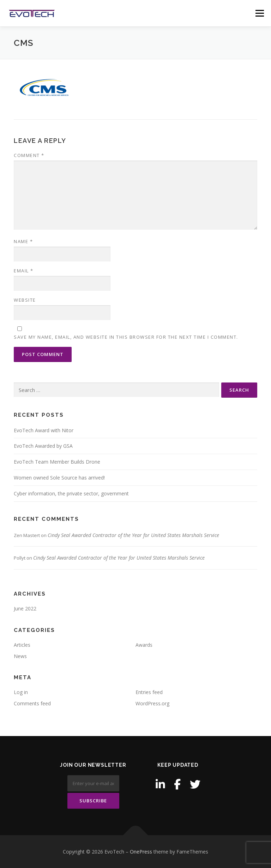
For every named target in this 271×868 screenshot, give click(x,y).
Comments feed (32, 703)
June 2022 (25, 608)
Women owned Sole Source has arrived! (59, 478)
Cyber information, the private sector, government (71, 493)
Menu (260, 13)
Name (23, 241)
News (20, 656)
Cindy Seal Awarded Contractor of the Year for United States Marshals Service (133, 535)
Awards (144, 645)
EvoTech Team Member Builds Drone (57, 462)
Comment (29, 155)
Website (25, 300)
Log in (21, 692)
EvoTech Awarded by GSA (43, 446)
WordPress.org (152, 703)
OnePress (141, 852)
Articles (22, 645)
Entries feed (149, 692)
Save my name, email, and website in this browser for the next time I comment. (126, 337)
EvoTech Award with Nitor (44, 430)
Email (24, 271)
